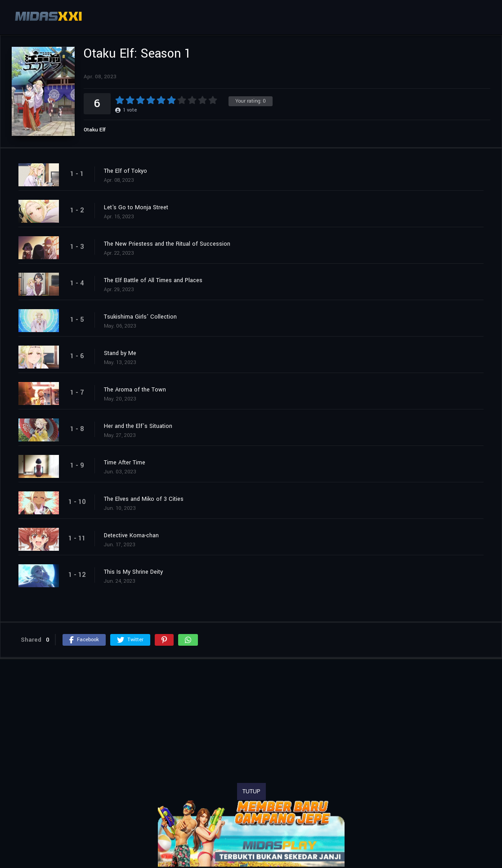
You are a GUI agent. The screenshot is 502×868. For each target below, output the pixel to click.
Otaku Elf (95, 130)
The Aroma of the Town (135, 390)
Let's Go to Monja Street (136, 207)
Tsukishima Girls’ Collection (140, 317)
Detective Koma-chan (131, 535)
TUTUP (251, 792)
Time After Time (125, 463)
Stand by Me (120, 353)
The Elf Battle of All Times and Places (153, 280)
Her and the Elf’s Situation (138, 426)
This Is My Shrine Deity (133, 572)
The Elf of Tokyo (126, 171)
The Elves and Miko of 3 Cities (144, 499)
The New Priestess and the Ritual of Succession (167, 244)
